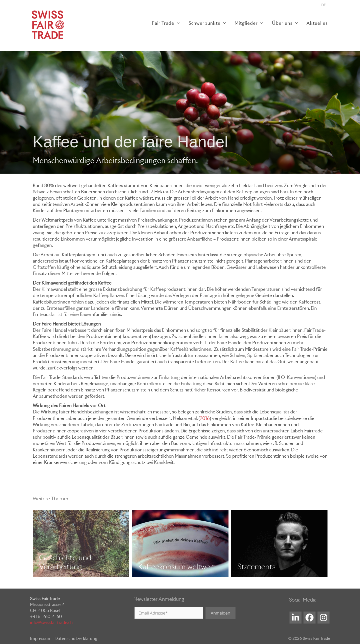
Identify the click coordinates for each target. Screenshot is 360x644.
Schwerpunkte (209, 23)
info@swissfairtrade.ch (51, 623)
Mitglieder (251, 23)
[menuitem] (323, 5)
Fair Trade (168, 23)
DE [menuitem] (323, 5)
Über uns (287, 23)
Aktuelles (317, 23)
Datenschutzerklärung (76, 639)
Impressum (41, 639)
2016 (205, 418)
